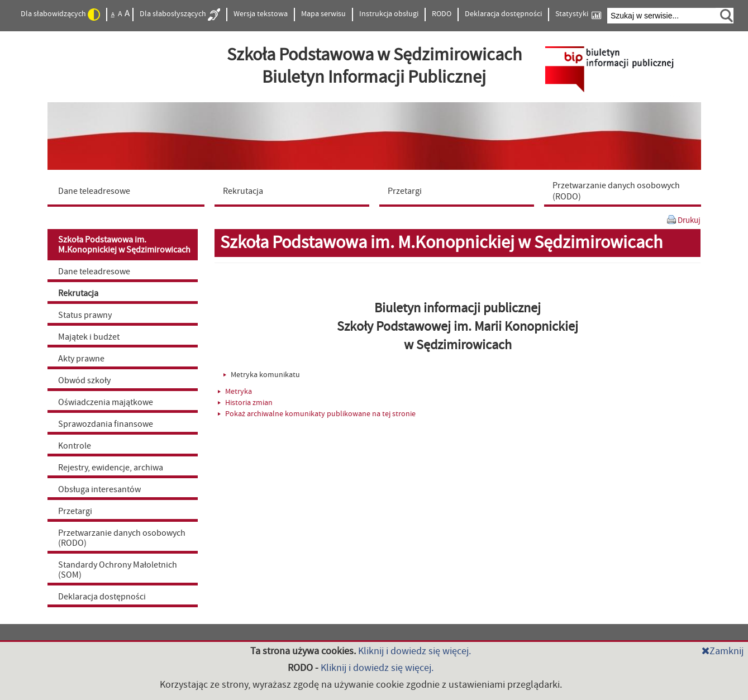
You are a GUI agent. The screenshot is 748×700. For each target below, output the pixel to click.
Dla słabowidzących (60, 15)
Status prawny (85, 315)
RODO (442, 14)
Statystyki (578, 14)
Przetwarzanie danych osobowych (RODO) (122, 538)
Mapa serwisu (323, 14)
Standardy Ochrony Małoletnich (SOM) (118, 570)
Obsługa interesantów (99, 489)
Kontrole (75, 446)
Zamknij (723, 651)
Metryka (235, 392)
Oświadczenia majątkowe (106, 402)
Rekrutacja (78, 293)
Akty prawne (81, 359)
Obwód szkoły (84, 380)
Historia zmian (245, 403)
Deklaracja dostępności (503, 14)
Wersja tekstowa (261, 14)
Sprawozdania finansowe (106, 424)
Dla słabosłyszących (180, 15)
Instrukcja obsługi (389, 14)
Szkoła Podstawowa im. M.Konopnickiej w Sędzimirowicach (124, 245)
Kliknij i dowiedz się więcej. (415, 651)
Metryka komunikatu (262, 375)
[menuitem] (128, 191)
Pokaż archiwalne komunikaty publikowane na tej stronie (317, 414)
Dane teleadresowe (94, 272)
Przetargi (75, 511)
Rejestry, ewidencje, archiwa (111, 468)
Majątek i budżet (89, 337)
